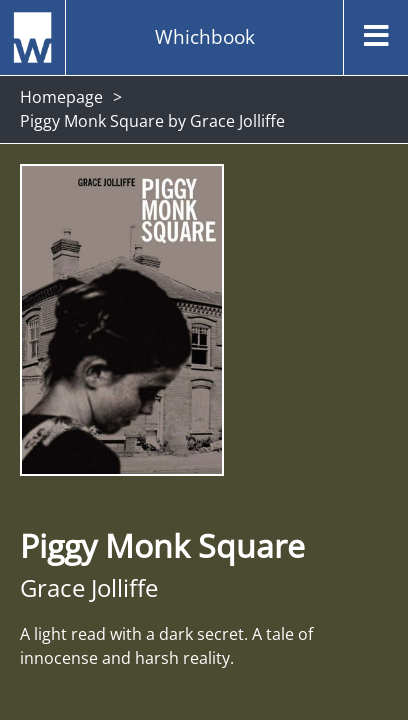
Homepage (61, 97)
